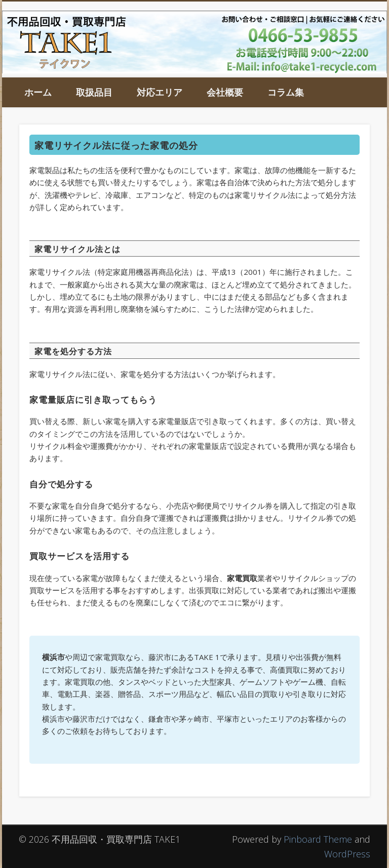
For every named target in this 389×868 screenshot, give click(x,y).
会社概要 (225, 92)
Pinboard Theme (318, 839)
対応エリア (160, 92)
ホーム (38, 92)
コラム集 (286, 92)
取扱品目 (94, 92)
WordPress (347, 854)
